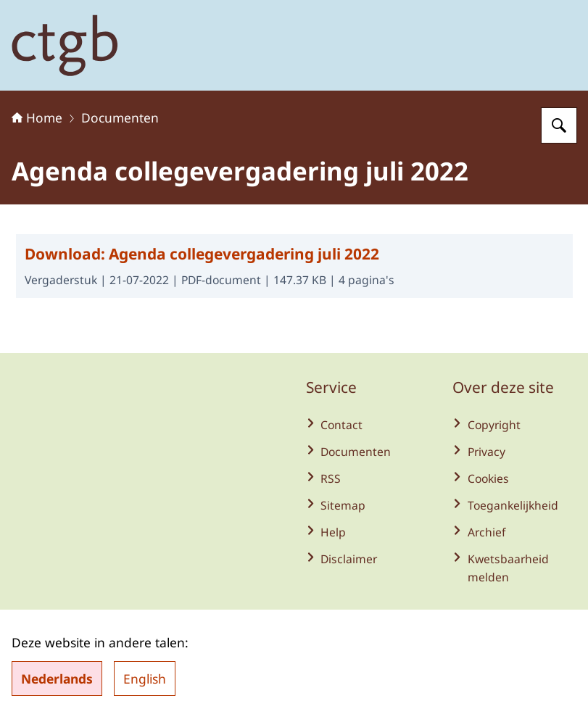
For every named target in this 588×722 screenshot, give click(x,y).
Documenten (120, 117)
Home (37, 117)
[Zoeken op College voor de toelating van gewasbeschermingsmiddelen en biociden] (559, 125)
